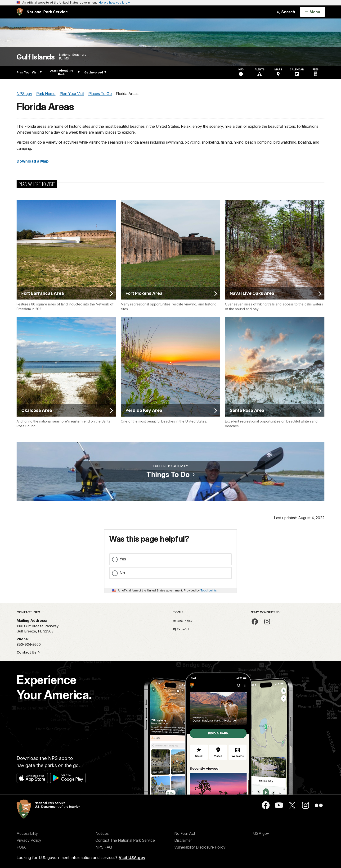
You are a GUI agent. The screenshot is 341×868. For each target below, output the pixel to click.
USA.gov (261, 833)
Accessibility (27, 833)
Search (286, 12)
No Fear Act (185, 833)
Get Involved (95, 72)
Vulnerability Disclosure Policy (200, 847)
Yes (123, 559)
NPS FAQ (104, 847)
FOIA (21, 847)
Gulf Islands (36, 57)
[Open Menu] (312, 12)
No (122, 573)
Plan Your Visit (29, 72)
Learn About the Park (65, 72)
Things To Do (168, 474)
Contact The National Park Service (125, 840)
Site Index (183, 621)
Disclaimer (183, 840)
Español (181, 629)
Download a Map (33, 161)
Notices (102, 833)
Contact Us (27, 652)
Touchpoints (209, 590)
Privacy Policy (29, 840)
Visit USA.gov (132, 858)
